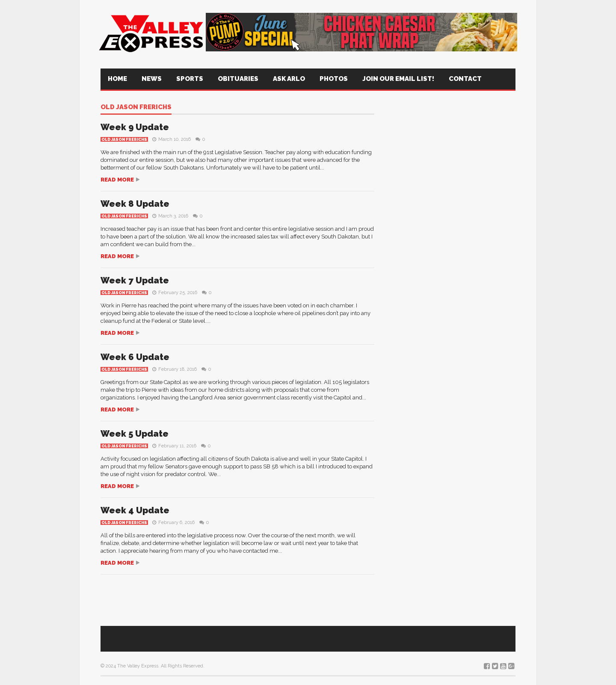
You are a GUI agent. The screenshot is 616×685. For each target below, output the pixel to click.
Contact (465, 79)
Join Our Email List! (398, 79)
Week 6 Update (135, 357)
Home (117, 79)
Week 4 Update (135, 510)
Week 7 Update (135, 280)
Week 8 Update (135, 204)
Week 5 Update (135, 434)
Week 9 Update (135, 127)
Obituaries (238, 79)
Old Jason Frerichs (136, 107)
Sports (190, 79)
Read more (117, 180)
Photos (334, 79)
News (152, 79)
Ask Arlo (289, 79)
